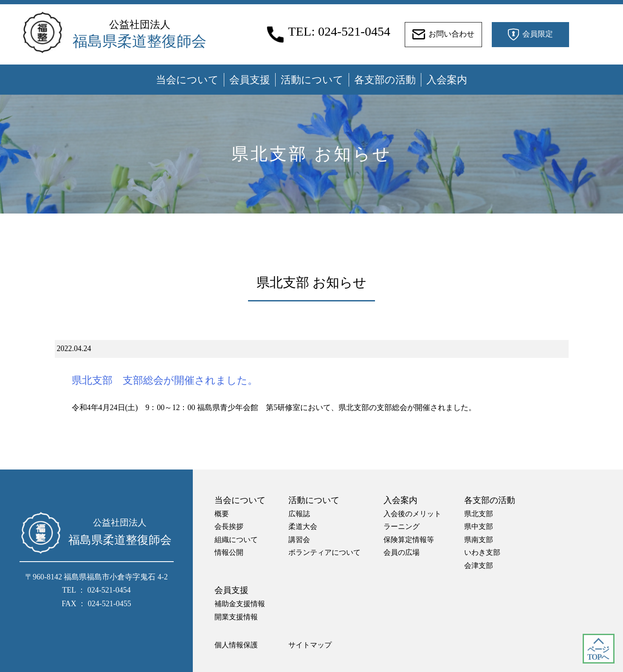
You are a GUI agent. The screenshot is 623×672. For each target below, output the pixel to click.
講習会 (299, 540)
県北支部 (479, 514)
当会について (187, 80)
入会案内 (447, 80)
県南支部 (479, 540)
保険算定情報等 (409, 540)
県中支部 (479, 527)
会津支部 (479, 566)
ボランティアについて (324, 553)
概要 (222, 514)
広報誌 (299, 514)
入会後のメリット (412, 514)
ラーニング (402, 527)
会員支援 (250, 80)
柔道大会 (303, 527)
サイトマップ (310, 645)
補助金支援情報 (240, 604)
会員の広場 (402, 553)
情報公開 (229, 553)
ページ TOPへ (598, 653)
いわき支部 (482, 553)
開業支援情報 (236, 617)
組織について (236, 540)
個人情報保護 (236, 645)
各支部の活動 (385, 80)
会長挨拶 (229, 527)
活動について (312, 80)
